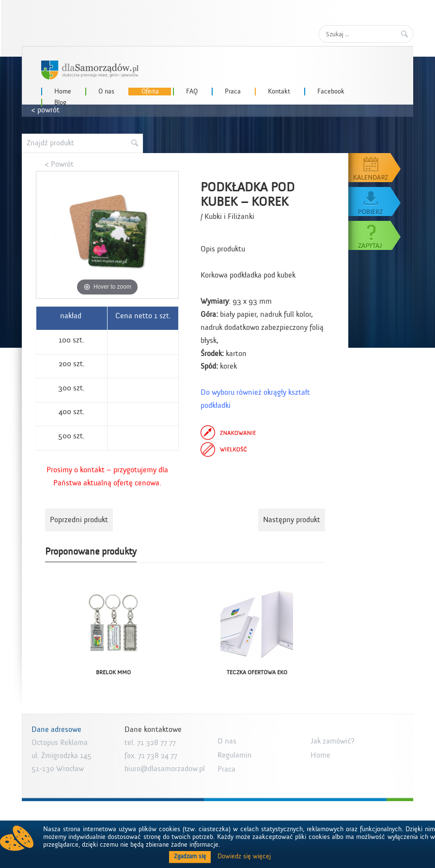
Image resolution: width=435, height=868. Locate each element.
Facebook (331, 92)
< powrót (46, 110)
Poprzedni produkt (79, 520)
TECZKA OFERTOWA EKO (257, 672)
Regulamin (235, 755)
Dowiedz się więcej (244, 856)
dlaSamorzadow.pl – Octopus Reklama (90, 70)
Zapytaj (375, 235)
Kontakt (279, 92)
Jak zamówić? (333, 741)
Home (63, 92)
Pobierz (375, 201)
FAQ (192, 92)
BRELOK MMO (113, 672)
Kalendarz (375, 168)
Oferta (150, 92)
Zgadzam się (190, 856)
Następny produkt (292, 520)
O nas (106, 92)
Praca (233, 92)
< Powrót (59, 164)
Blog (60, 103)
